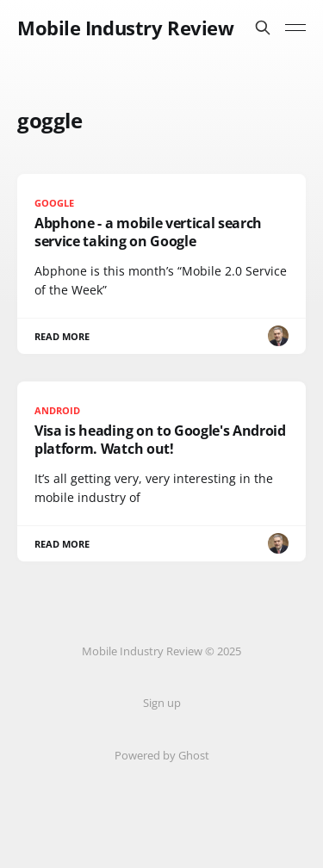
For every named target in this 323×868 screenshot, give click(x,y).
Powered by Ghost (162, 755)
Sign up (162, 703)
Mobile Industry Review (125, 28)
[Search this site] (263, 28)
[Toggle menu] (295, 28)
